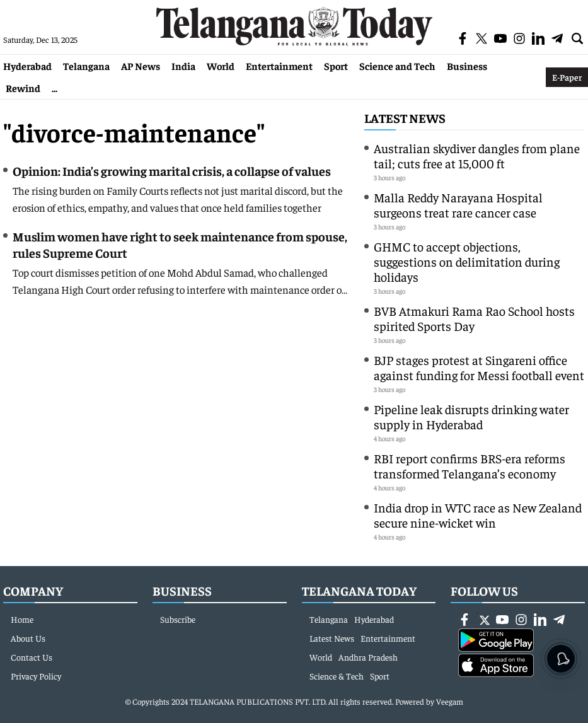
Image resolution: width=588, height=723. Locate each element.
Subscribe (178, 619)
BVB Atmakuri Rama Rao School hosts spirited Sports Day (474, 318)
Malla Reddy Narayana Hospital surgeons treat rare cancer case (458, 205)
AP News (141, 66)
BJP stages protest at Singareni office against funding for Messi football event (479, 367)
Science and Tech (397, 66)
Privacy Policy (36, 676)
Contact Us (32, 657)
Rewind (23, 88)
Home (22, 619)
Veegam (450, 701)
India (183, 66)
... (55, 88)
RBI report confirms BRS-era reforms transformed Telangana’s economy (470, 466)
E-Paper (567, 77)
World (221, 66)
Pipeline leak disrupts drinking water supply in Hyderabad (471, 416)
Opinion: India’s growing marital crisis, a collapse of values (172, 171)
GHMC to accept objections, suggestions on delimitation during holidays (467, 261)
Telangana (86, 66)
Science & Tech (337, 676)
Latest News (405, 118)
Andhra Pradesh (368, 657)
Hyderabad (27, 66)
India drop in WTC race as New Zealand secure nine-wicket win (478, 515)
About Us (28, 638)
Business (467, 66)
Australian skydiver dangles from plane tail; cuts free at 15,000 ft (477, 155)
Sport (336, 66)
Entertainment (279, 66)
